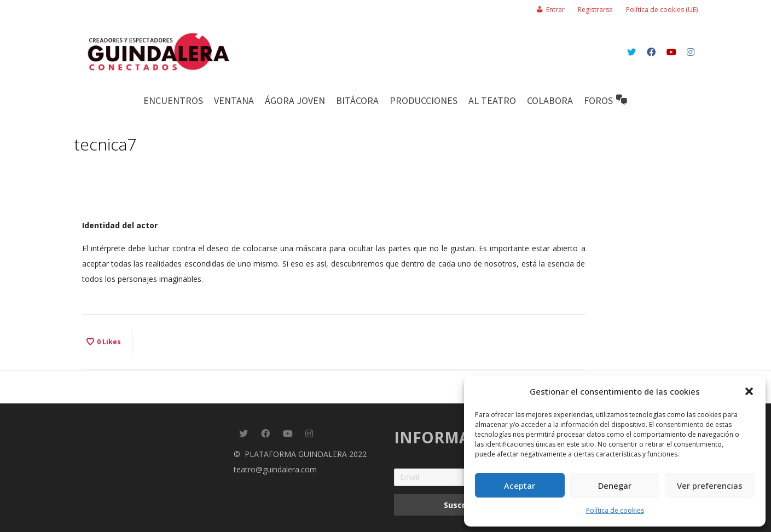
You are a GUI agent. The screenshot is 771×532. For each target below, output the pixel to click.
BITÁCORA (357, 100)
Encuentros (173, 100)
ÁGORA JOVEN (295, 100)
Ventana (234, 100)
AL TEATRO (492, 100)
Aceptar (520, 485)
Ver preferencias (710, 485)
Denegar (615, 485)
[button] (749, 391)
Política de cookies (615, 510)
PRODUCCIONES (424, 100)
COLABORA (550, 100)
